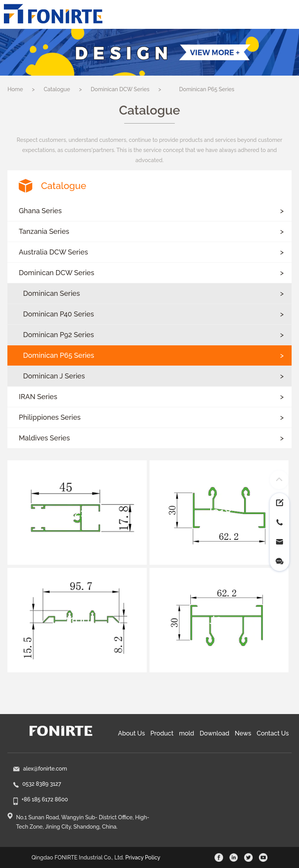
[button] (149, 211)
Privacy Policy (143, 857)
